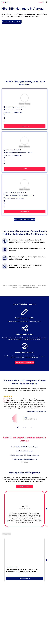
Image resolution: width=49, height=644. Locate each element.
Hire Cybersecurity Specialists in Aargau (25, 459)
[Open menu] (47, 2)
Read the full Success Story (36, 411)
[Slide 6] (31, 427)
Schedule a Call (24, 486)
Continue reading (25, 579)
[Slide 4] (26, 427)
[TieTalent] (6, 2)
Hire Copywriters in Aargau (24, 451)
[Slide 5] (28, 427)
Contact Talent (25, 126)
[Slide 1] (18, 427)
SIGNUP (41, 2)
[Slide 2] (21, 427)
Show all (24, 462)
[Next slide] (46, 509)
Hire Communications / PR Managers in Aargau (25, 455)
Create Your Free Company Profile (12, 22)
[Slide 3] (23, 427)
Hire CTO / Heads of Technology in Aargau (24, 447)
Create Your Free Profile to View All (25, 219)
